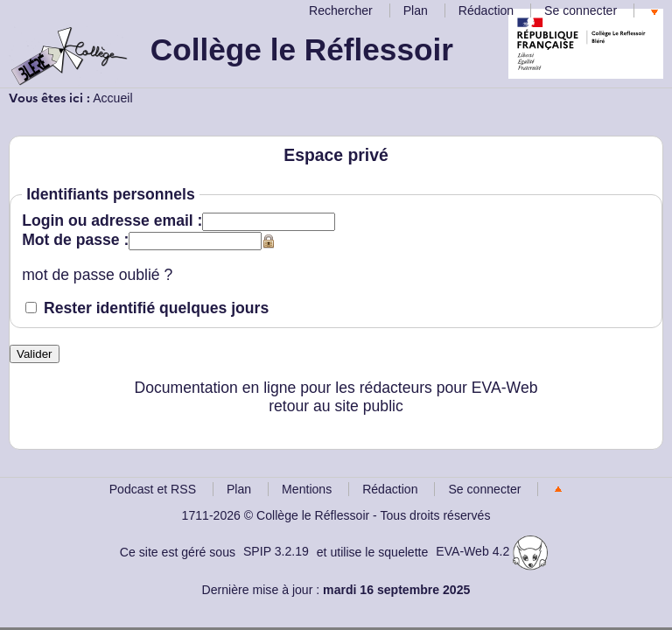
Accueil (112, 98)
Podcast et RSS (153, 489)
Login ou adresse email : (112, 220)
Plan (416, 10)
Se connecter (581, 10)
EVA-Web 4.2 (492, 551)
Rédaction (486, 10)
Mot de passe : (75, 240)
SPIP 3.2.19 (276, 551)
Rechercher (341, 10)
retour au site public (336, 406)
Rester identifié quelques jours (156, 308)
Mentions (307, 489)
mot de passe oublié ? (97, 275)
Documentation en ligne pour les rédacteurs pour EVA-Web (336, 388)
